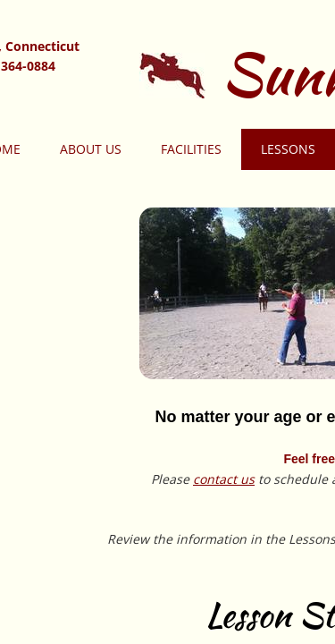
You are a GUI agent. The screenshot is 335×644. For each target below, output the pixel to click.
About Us (91, 149)
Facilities (191, 149)
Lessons (288, 149)
